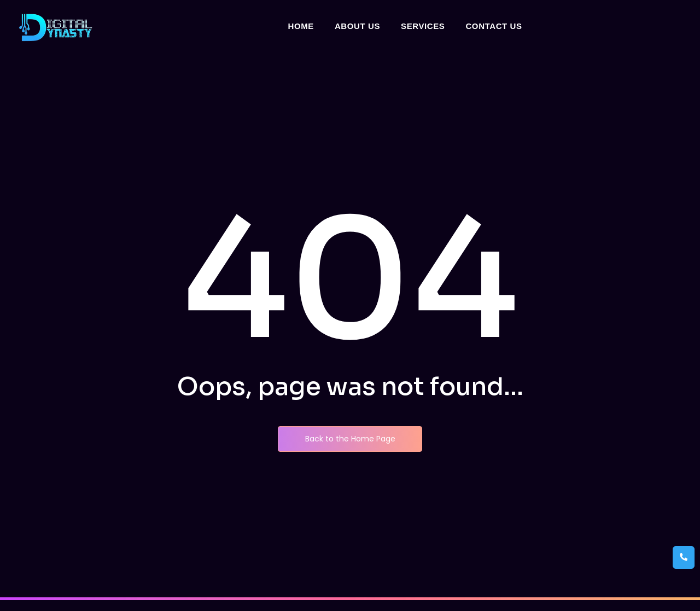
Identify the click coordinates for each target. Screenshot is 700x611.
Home (301, 26)
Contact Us (494, 26)
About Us (357, 26)
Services (423, 26)
